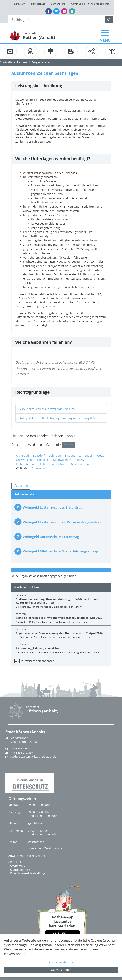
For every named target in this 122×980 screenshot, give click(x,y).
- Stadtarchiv (17, 866)
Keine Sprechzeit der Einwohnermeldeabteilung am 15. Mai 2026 (59, 618)
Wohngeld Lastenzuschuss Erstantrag (53, 507)
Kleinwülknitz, (62, 460)
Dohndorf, (55, 455)
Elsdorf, (70, 455)
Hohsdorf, (44, 460)
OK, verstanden (61, 970)
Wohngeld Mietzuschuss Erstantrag (51, 537)
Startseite (6, 62)
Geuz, (101, 455)
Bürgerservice (41, 62)
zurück (21, 486)
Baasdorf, (39, 455)
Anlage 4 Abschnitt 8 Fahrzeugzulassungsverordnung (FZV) (58, 418)
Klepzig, (80, 460)
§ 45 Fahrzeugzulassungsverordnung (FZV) (47, 409)
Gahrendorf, (86, 455)
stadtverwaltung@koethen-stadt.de (33, 757)
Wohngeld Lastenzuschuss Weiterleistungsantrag (62, 522)
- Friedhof (15, 862)
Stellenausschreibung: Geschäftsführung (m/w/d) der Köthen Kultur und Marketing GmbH (57, 601)
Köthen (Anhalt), (27, 464)
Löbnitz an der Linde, (54, 464)
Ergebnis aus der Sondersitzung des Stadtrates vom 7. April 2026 (59, 633)
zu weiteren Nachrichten (38, 661)
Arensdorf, (23, 455)
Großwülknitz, (25, 460)
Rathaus (22, 62)
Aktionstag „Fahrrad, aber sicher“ (38, 648)
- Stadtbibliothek (19, 870)
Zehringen (38, 468)
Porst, (89, 464)
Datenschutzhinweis (61, 962)
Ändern (69, 445)
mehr (79, 607)
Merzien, (77, 464)
